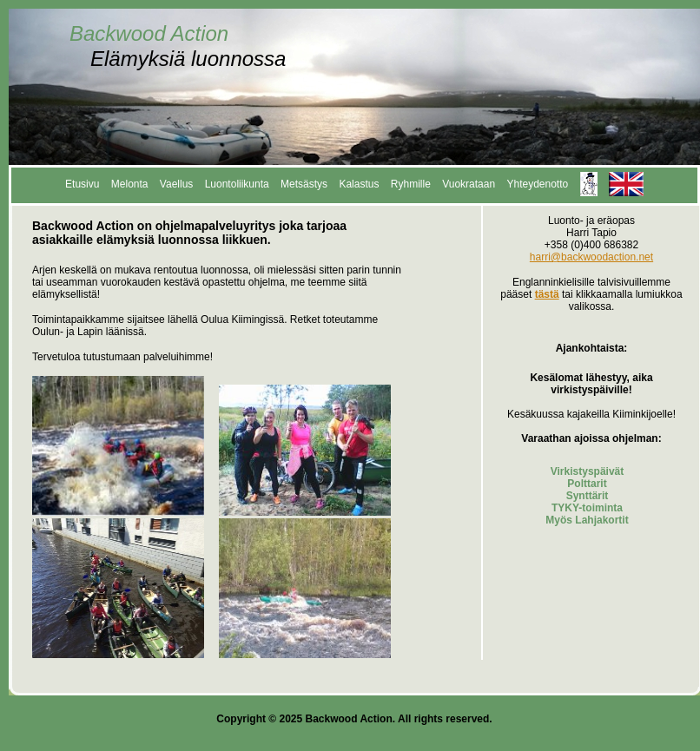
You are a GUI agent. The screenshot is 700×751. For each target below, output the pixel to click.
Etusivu (82, 184)
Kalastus (359, 184)
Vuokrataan (469, 184)
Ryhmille (411, 184)
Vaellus (176, 184)
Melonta (130, 184)
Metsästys (304, 184)
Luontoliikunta (237, 184)
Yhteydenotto (537, 184)
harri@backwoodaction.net (591, 257)
